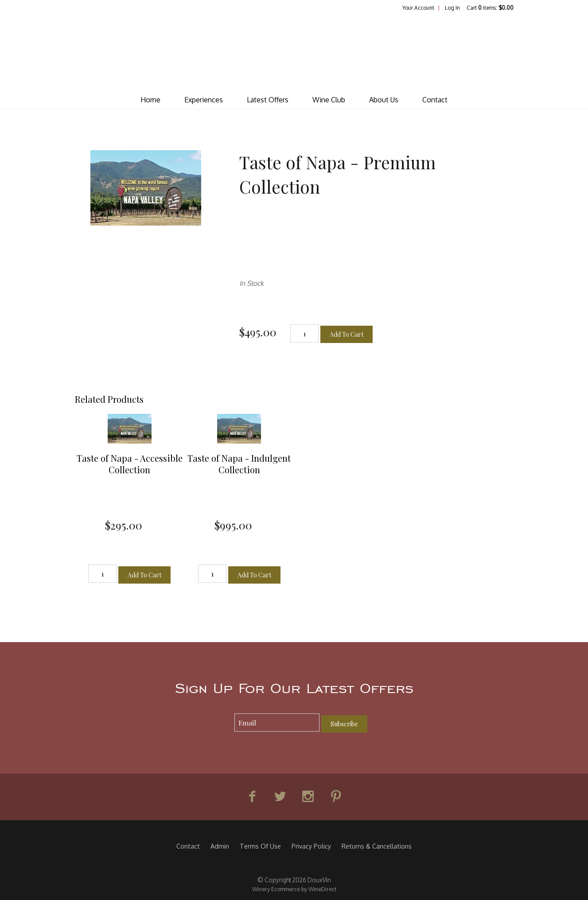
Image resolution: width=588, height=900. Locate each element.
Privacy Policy (311, 846)
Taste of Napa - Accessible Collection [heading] (130, 464)
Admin (220, 846)
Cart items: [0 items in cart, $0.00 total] (490, 8)
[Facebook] (252, 797)
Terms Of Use (260, 846)
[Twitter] (280, 797)
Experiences (204, 100)
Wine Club (329, 100)
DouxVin (294, 51)
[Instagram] (308, 797)
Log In (452, 8)
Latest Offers (268, 100)
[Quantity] (304, 333)
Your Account (418, 8)
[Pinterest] (336, 797)
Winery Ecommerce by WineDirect (294, 889)
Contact (435, 100)
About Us (384, 100)
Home (150, 100)
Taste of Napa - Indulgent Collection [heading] (239, 464)
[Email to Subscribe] (277, 723)
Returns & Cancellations (377, 846)
